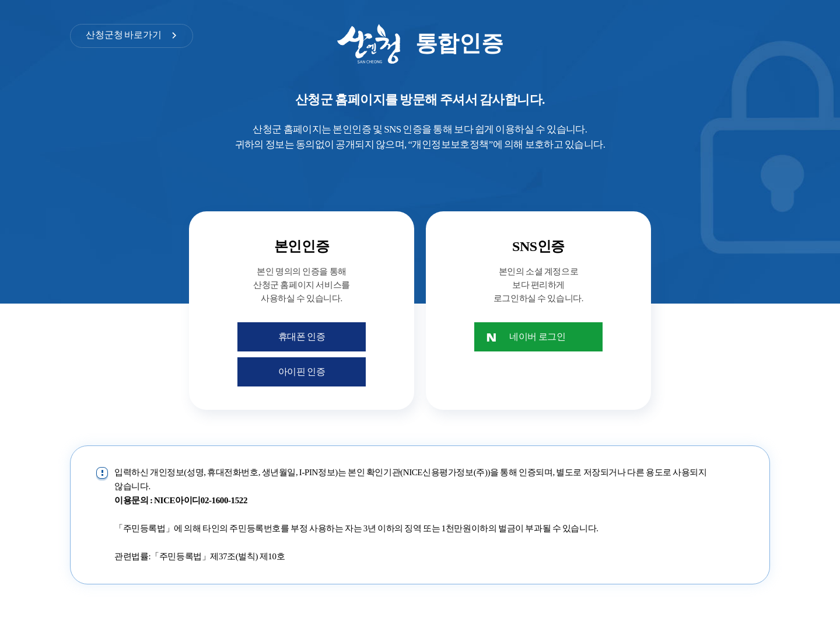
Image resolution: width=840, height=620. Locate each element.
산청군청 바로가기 (124, 35)
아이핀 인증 (302, 372)
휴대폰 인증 (302, 337)
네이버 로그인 (537, 337)
